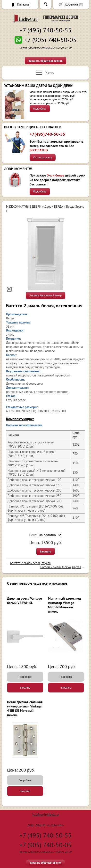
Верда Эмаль (75, 207)
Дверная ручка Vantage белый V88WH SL (25, 601)
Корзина (71, 4)
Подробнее (40, 109)
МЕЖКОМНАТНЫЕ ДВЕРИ (24, 207)
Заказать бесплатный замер (45, 295)
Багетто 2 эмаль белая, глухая (30, 563)
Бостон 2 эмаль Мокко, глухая (61, 567)
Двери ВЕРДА (54, 207)
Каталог (23, 4)
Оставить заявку (43, 157)
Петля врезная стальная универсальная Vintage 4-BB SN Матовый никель (25, 709)
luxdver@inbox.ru (45, 814)
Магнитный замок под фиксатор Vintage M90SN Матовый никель (65, 605)
